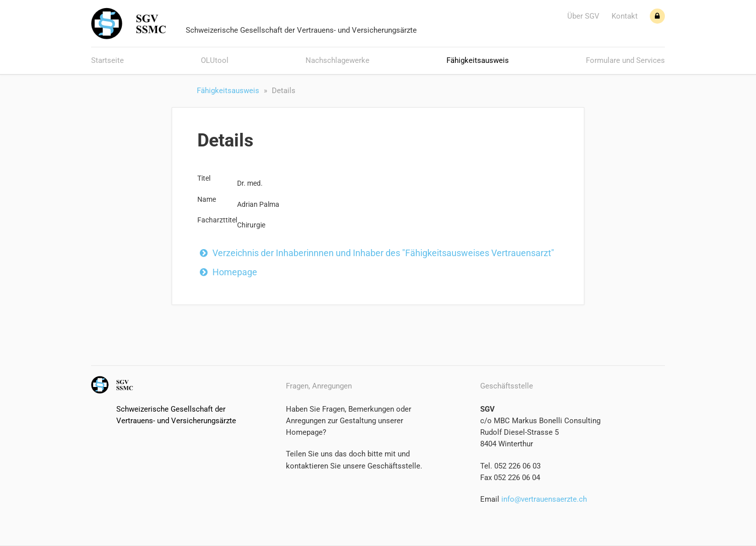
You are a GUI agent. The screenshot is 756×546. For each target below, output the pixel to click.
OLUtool (215, 60)
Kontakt (625, 16)
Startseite (107, 60)
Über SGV (583, 16)
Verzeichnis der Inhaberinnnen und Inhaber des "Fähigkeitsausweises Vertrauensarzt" (383, 253)
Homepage (235, 272)
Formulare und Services (625, 60)
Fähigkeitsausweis (478, 60)
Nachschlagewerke (337, 60)
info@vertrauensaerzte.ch (543, 499)
